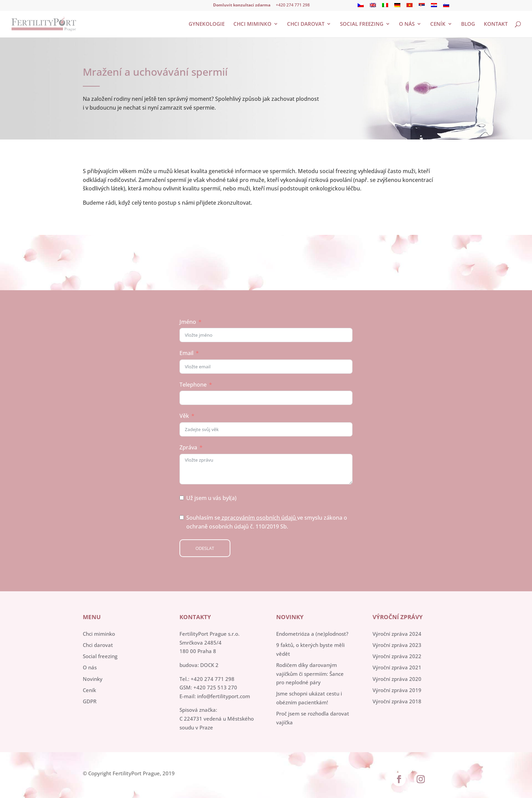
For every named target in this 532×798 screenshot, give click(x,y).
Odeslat (205, 548)
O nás (407, 24)
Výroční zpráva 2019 (397, 690)
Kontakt (496, 24)
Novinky (93, 679)
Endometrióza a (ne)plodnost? (312, 634)
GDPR (90, 701)
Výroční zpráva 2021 (397, 667)
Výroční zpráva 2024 (397, 634)
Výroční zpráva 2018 (397, 701)
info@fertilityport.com (224, 696)
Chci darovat (306, 24)
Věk (184, 416)
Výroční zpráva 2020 (397, 679)
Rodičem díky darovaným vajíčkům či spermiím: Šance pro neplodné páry (310, 674)
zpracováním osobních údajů (259, 518)
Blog (468, 24)
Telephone (193, 385)
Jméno (188, 322)
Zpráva (188, 447)
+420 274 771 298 (293, 5)
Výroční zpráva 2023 (397, 645)
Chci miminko (252, 24)
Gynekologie (207, 24)
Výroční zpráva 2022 (397, 656)
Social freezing (362, 24)
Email (186, 353)
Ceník (438, 24)
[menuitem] (361, 7)
